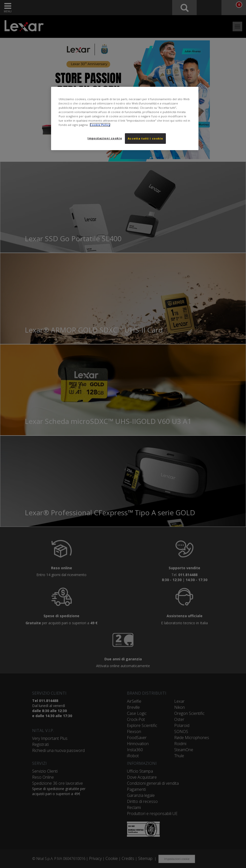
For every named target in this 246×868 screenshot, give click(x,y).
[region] (125, 118)
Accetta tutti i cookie (146, 138)
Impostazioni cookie (105, 138)
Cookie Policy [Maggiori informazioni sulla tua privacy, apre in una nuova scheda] (100, 125)
